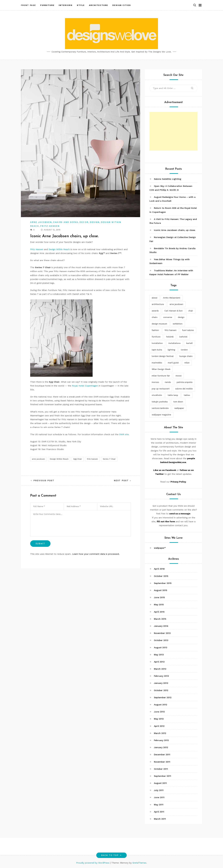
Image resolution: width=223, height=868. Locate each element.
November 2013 (162, 633)
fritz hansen (92, 459)
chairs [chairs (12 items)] (155, 317)
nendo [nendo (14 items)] (168, 382)
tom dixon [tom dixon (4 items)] (178, 402)
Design (95, 222)
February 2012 (161, 740)
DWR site (124, 434)
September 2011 (163, 776)
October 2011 (161, 769)
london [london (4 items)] (184, 350)
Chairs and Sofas (66, 222)
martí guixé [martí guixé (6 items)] (173, 363)
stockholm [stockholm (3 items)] (157, 395)
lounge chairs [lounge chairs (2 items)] (186, 356)
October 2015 (161, 576)
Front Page (28, 5)
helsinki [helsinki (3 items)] (170, 337)
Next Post (121, 481)
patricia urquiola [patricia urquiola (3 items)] (185, 382)
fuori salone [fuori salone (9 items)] (188, 330)
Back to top (112, 855)
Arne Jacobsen (41, 222)
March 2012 (160, 733)
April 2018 (159, 569)
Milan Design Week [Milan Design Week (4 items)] (161, 369)
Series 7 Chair (109, 459)
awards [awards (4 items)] (155, 311)
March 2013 (160, 669)
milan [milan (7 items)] (187, 363)
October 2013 (161, 640)
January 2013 (161, 683)
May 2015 (159, 604)
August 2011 (160, 783)
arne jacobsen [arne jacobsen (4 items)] (176, 304)
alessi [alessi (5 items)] (155, 298)
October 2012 (161, 690)
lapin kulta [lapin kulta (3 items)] (157, 350)
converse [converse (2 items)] (168, 317)
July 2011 (159, 790)
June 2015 (159, 597)
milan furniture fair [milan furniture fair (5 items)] (161, 376)
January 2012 (161, 747)
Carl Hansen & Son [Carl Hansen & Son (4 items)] (174, 311)
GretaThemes (139, 863)
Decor (84, 222)
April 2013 (159, 662)
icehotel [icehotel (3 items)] (183, 337)
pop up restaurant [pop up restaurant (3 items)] (161, 389)
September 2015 (163, 583)
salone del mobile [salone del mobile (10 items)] (184, 389)
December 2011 (162, 754)
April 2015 (159, 612)
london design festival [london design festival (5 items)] (163, 356)
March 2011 (160, 819)
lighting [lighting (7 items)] (171, 350)
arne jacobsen (38, 459)
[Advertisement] (173, 131)
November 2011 (162, 762)
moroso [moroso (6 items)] (155, 382)
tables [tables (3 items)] (187, 395)
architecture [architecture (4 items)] (158, 304)
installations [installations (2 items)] (175, 343)
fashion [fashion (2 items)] (155, 330)
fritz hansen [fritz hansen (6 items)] (171, 330)
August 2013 (161, 647)
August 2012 (161, 705)
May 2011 (159, 805)
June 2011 (159, 797)
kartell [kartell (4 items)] (189, 343)
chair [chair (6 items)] (191, 311)
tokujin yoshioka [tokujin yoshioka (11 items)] (160, 402)
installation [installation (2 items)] (157, 343)
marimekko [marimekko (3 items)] (157, 363)
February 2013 (161, 676)
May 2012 (159, 719)
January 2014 (161, 626)
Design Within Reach (59, 249)
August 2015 (161, 590)
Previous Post (44, 481)
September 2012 (163, 697)
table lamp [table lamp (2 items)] (173, 395)
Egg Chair (78, 459)
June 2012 (159, 712)
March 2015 (160, 619)
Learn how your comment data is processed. (96, 554)
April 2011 (159, 812)
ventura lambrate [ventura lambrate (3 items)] (160, 408)
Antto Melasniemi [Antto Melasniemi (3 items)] (172, 298)
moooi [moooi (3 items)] (179, 376)
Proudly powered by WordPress (93, 863)
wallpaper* (160, 548)
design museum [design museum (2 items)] (159, 324)
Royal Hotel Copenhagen (85, 386)
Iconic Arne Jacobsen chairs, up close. (175, 230)
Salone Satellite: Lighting (168, 179)
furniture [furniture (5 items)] (156, 337)
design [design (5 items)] (181, 317)
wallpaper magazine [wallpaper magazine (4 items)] (161, 415)
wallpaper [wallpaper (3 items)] (179, 408)
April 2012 (159, 726)
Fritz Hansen (50, 226)
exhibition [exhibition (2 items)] (178, 324)
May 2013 (159, 655)
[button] (195, 5)
